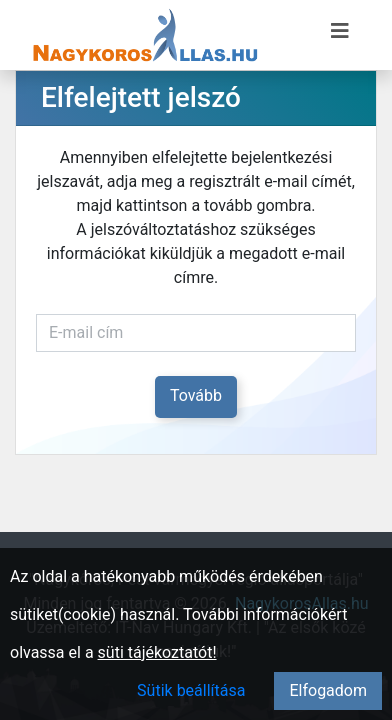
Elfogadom (328, 690)
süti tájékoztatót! (157, 652)
